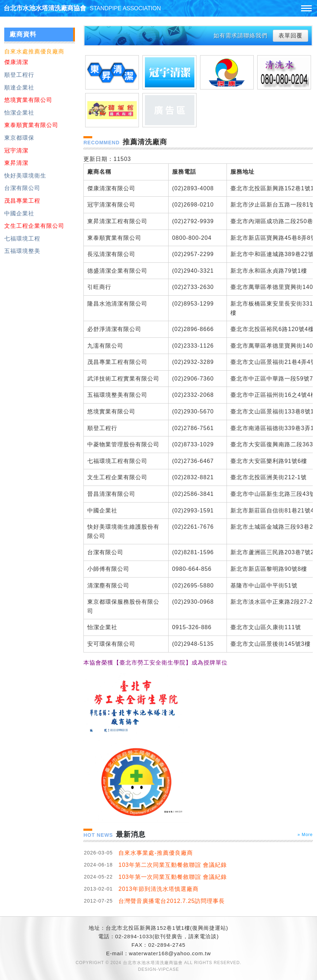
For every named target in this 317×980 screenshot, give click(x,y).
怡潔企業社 (19, 113)
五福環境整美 (22, 251)
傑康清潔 (16, 62)
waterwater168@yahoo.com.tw (170, 953)
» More (305, 835)
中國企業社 (19, 213)
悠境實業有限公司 (28, 100)
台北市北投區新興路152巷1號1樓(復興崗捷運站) (167, 928)
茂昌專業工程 (22, 201)
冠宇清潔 (16, 150)
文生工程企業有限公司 (34, 226)
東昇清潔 (16, 163)
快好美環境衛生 (25, 176)
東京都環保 (19, 138)
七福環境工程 (22, 239)
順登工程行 (19, 75)
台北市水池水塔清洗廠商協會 (82, 8)
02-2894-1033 (134, 936)
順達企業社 (19, 88)
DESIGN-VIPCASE (158, 969)
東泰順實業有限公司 (31, 125)
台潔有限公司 (22, 188)
